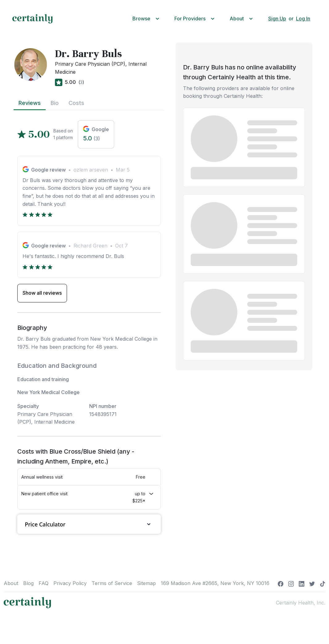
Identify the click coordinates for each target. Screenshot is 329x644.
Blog (28, 583)
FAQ (44, 583)
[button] (147, 19)
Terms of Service (112, 583)
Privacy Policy (70, 583)
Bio (55, 103)
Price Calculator (89, 524)
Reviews (30, 103)
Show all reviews (42, 293)
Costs (76, 103)
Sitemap (146, 583)
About (11, 583)
